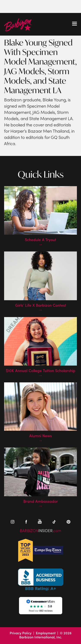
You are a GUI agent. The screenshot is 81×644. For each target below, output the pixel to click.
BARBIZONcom (40, 531)
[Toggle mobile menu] (75, 24)
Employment (46, 633)
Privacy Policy (21, 633)
